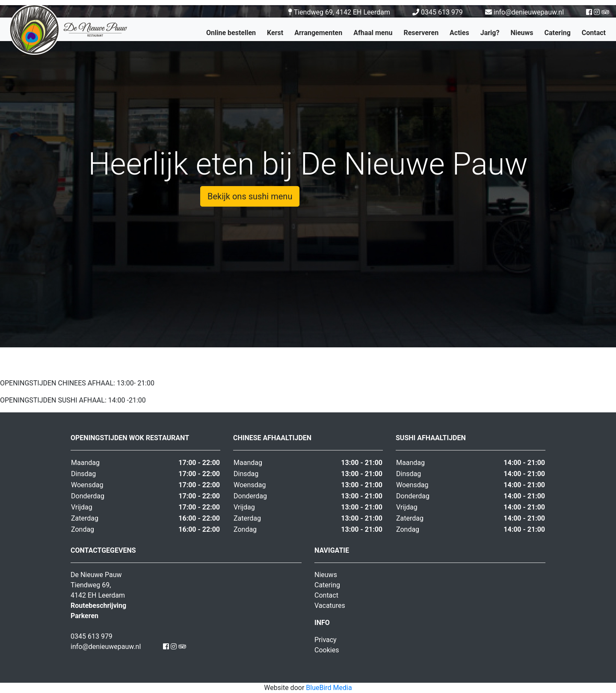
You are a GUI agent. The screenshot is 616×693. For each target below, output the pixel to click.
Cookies (327, 650)
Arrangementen (318, 33)
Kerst (275, 33)
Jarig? (490, 33)
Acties (459, 33)
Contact (594, 33)
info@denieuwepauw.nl (524, 12)
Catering (558, 33)
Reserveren (421, 33)
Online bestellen (231, 33)
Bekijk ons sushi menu (250, 196)
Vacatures (330, 606)
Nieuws (522, 33)
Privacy (326, 640)
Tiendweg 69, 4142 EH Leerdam (339, 12)
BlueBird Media (329, 688)
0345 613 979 (438, 12)
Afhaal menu (373, 33)
